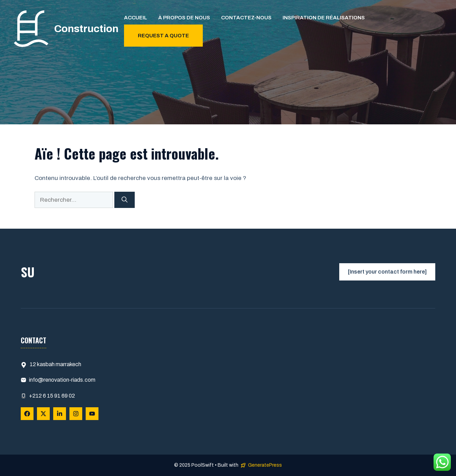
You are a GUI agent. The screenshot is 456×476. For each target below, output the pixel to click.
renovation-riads (63, 380)
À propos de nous (184, 18)
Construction (86, 29)
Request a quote (163, 36)
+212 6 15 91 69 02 (52, 396)
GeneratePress (265, 465)
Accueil (136, 18)
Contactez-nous (246, 18)
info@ (36, 380)
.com (89, 380)
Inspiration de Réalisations (324, 18)
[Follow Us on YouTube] (92, 414)
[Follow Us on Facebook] (27, 414)
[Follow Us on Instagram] (76, 414)
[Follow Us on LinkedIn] (60, 414)
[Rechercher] (125, 200)
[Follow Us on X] (43, 414)
